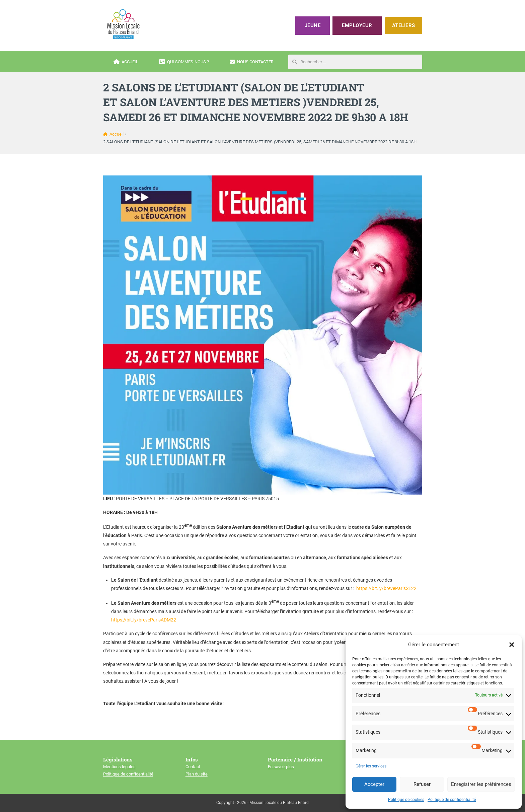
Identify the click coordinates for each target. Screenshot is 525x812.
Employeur (357, 25)
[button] (512, 645)
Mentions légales (119, 767)
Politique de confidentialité (452, 800)
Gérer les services (371, 766)
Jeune (313, 25)
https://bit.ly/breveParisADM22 (144, 620)
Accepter (374, 784)
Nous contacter (252, 62)
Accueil (126, 62)
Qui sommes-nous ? (184, 62)
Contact (193, 767)
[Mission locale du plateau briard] (123, 24)
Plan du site (197, 774)
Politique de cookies (406, 800)
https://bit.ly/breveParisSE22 (386, 588)
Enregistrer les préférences (481, 784)
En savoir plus (281, 767)
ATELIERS (404, 25)
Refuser (422, 784)
